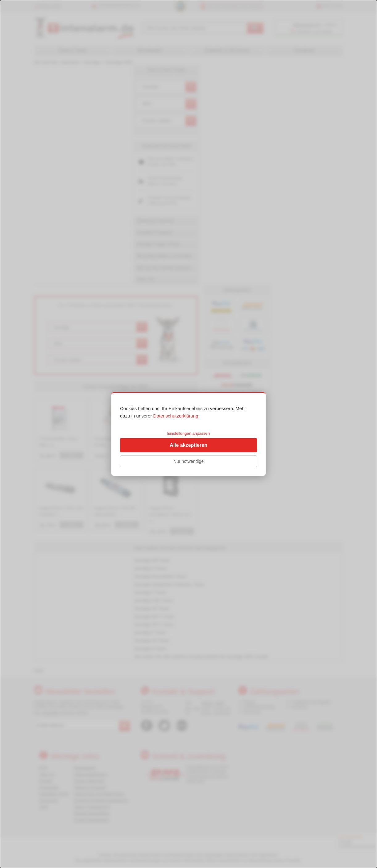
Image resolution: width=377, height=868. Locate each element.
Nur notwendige (188, 461)
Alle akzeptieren (188, 445)
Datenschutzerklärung (176, 416)
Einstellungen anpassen (188, 433)
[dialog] (188, 434)
